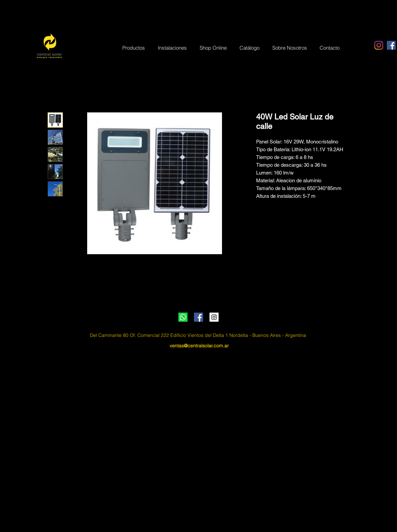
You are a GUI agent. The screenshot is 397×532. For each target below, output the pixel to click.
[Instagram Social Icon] (214, 317)
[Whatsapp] (183, 317)
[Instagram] (379, 45)
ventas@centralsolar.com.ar (199, 346)
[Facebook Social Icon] (391, 45)
